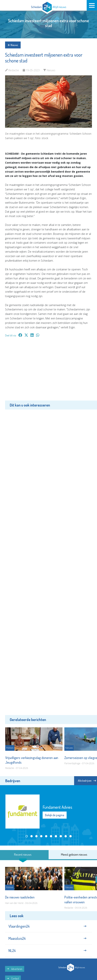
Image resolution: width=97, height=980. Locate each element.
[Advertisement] (48, 372)
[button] (27, 836)
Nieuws (13, 45)
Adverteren (15, 969)
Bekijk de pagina (55, 815)
